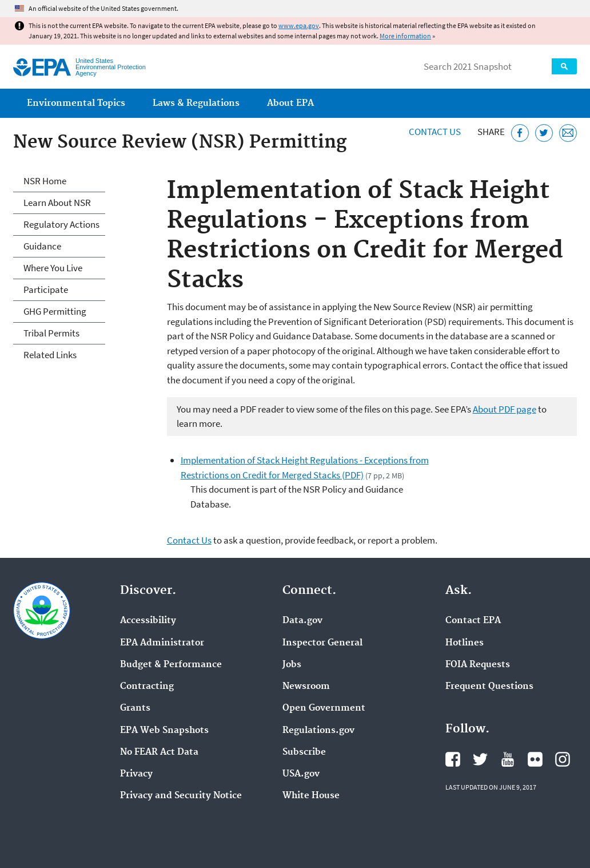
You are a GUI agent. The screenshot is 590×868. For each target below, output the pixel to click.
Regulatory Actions (61, 224)
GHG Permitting (55, 311)
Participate (46, 290)
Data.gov (302, 621)
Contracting (147, 687)
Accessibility (148, 621)
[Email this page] (568, 133)
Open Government (324, 708)
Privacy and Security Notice (181, 796)
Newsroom (306, 687)
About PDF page (505, 409)
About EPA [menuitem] (290, 103)
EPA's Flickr (535, 759)
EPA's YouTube (508, 759)
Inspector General (322, 643)
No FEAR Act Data (159, 752)
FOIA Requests (478, 665)
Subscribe (304, 752)
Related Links (50, 355)
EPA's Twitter (480, 759)
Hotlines (465, 643)
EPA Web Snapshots (164, 731)
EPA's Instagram (563, 759)
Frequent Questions (489, 687)
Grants (135, 708)
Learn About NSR (57, 203)
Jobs (292, 665)
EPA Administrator (162, 643)
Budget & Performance (171, 665)
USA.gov (301, 774)
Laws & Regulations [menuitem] (196, 103)
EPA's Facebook (453, 759)
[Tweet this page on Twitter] (544, 133)
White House (311, 796)
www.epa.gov (299, 25)
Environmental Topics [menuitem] (76, 103)
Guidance (42, 246)
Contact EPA (473, 621)
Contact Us (435, 132)
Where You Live (53, 268)
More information (405, 36)
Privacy (136, 774)
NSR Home (45, 181)
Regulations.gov (318, 731)
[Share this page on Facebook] (520, 133)
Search (564, 66)
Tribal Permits (51, 333)
